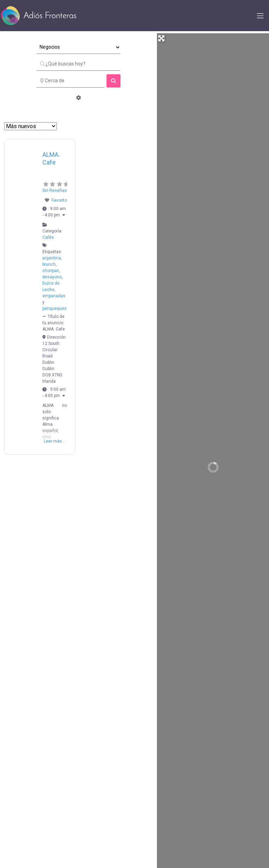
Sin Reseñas (55, 190)
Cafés (48, 237)
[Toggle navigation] (260, 16)
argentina (52, 258)
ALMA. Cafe (51, 159)
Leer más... (54, 441)
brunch (49, 264)
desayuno (52, 277)
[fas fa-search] (113, 81)
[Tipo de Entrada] (78, 47)
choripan (51, 271)
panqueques (54, 308)
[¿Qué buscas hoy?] (78, 64)
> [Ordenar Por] (30, 126)
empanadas (54, 296)
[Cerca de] (70, 81)
